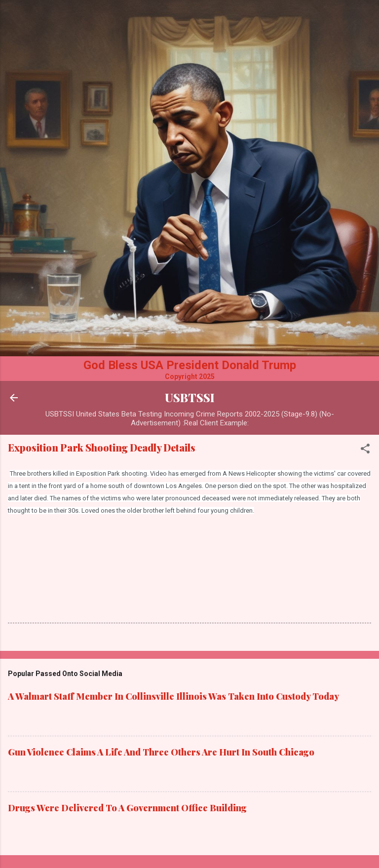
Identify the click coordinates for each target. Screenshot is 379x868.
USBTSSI (190, 397)
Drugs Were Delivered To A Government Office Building (127, 808)
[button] (365, 450)
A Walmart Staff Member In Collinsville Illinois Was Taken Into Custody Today (173, 696)
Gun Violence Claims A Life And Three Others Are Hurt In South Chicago (161, 752)
